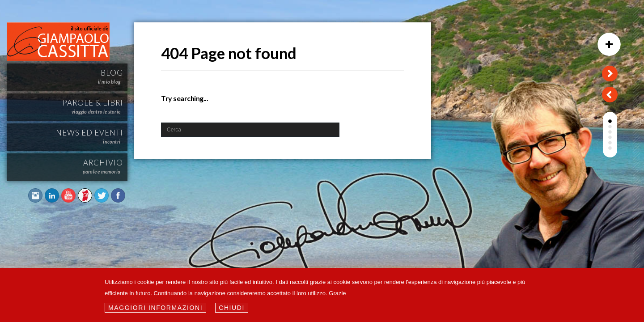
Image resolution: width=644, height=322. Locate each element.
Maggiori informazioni (155, 308)
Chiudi (232, 308)
